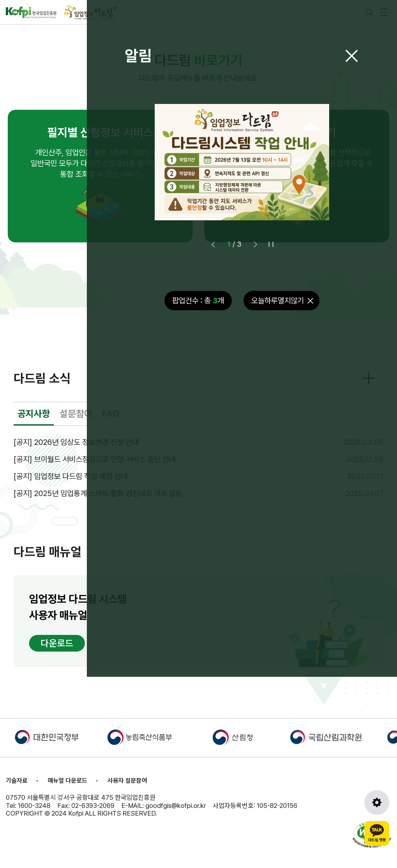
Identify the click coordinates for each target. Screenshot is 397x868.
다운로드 (57, 643)
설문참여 (76, 414)
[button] (255, 244)
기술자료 (17, 781)
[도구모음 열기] (377, 802)
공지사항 (34, 414)
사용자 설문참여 (127, 781)
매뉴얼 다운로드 (67, 781)
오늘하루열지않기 (278, 301)
